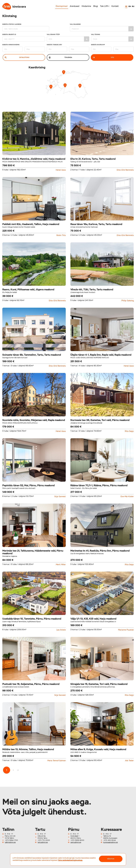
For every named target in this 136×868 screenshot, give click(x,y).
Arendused (75, 6)
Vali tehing (112, 38)
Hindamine (86, 6)
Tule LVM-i (105, 6)
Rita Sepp (129, 431)
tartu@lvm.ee (43, 842)
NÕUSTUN (111, 859)
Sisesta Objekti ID (24, 38)
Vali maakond (102, 27)
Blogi (96, 6)
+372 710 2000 (44, 840)
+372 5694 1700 (11, 840)
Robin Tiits (61, 235)
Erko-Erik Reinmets (125, 170)
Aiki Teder (129, 761)
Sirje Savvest (60, 497)
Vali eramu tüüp (68, 38)
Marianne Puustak (126, 630)
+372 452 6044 (110, 840)
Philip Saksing (128, 301)
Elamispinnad (62, 6)
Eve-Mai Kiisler (127, 497)
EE (126, 6)
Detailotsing (17, 57)
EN (130, 6)
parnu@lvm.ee (76, 842)
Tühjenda (60, 57)
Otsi (103, 57)
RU (133, 6)
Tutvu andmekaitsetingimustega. (70, 860)
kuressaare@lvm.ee (111, 842)
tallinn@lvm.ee (10, 842)
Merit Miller (61, 565)
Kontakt (115, 6)
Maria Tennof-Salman (57, 761)
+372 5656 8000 (77, 840)
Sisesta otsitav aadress (26, 27)
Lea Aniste (61, 630)
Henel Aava (61, 170)
